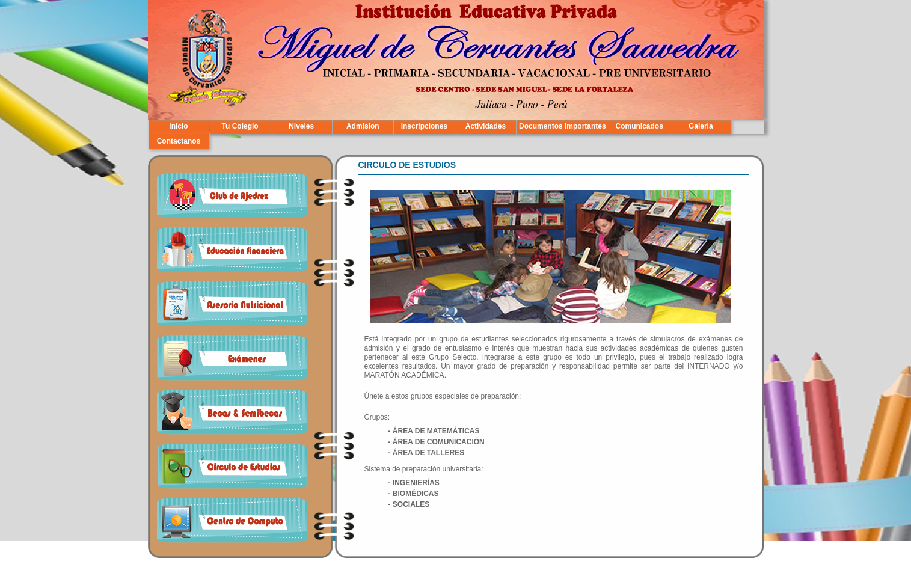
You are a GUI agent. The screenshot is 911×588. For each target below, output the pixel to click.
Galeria (701, 126)
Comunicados (640, 126)
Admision (363, 126)
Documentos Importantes (563, 126)
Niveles (301, 126)
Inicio (178, 126)
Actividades (486, 126)
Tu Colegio (240, 126)
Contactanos (179, 141)
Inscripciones (424, 126)
